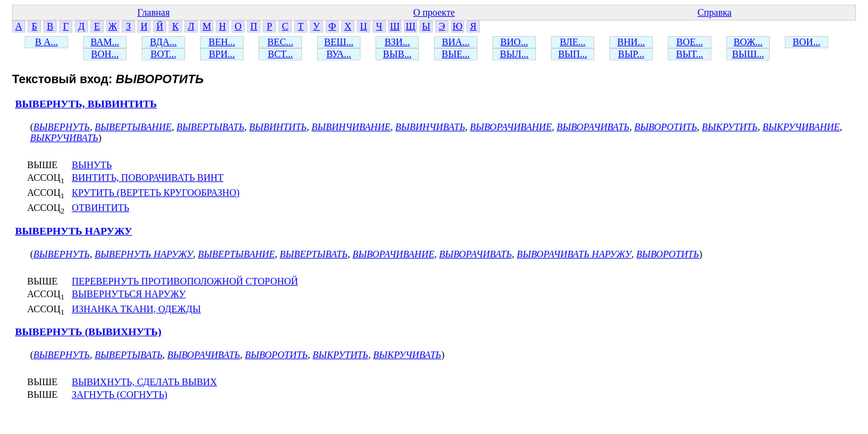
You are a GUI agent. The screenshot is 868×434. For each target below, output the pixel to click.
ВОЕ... (690, 42)
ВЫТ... (690, 54)
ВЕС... (280, 42)
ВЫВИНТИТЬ (278, 127)
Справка (715, 12)
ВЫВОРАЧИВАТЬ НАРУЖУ (574, 254)
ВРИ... (222, 54)
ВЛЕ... (573, 42)
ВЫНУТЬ (92, 165)
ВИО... (514, 42)
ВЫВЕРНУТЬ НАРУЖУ (74, 231)
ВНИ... (631, 42)
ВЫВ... (397, 54)
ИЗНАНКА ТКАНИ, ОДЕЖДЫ (136, 309)
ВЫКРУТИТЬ (730, 127)
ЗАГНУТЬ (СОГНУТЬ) (120, 395)
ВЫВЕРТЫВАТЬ (211, 127)
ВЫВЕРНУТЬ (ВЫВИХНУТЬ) (88, 332)
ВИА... (456, 42)
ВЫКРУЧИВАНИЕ (801, 127)
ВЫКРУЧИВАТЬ (64, 138)
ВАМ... (105, 42)
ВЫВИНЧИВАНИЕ (351, 127)
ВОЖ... (748, 42)
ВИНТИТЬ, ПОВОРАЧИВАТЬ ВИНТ (148, 178)
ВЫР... (631, 54)
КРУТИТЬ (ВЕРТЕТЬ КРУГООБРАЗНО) (156, 193)
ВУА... (338, 54)
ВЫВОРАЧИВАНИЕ (511, 127)
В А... (46, 42)
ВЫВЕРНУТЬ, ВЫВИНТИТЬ (86, 104)
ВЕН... (222, 42)
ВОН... (105, 54)
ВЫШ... (748, 54)
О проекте (434, 12)
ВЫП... (573, 54)
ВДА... (164, 42)
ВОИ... (807, 42)
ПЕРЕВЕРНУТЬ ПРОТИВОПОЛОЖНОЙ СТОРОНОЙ (185, 281)
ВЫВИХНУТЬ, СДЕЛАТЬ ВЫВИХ (144, 382)
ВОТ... (163, 54)
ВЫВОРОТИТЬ (665, 127)
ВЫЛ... (514, 54)
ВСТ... (280, 54)
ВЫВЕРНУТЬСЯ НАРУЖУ (129, 294)
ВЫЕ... (456, 54)
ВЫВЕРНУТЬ (61, 127)
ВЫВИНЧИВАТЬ (430, 127)
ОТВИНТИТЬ (100, 208)
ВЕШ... (339, 42)
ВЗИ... (397, 42)
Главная (154, 12)
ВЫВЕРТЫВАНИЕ (133, 127)
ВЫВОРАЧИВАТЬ (593, 127)
